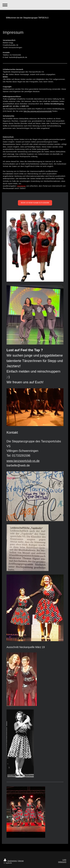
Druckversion (10, 861)
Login (64, 860)
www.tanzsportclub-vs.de (23, 461)
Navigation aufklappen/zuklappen (35, 5)
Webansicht (62, 862)
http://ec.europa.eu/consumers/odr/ (38, 111)
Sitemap (21, 861)
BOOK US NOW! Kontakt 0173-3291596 (35, 203)
